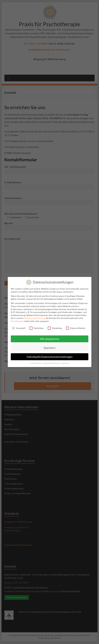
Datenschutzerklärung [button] (51, 361)
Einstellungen (17, 319)
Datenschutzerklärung (35, 316)
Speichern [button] (50, 346)
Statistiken (37, 326)
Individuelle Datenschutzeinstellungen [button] (50, 355)
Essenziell (19, 326)
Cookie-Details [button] (36, 361)
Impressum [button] (65, 361)
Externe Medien (76, 326)
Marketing (55, 326)
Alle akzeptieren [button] (50, 337)
